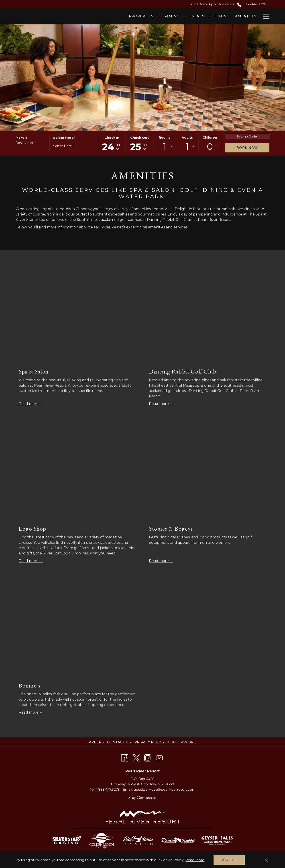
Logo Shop (33, 529)
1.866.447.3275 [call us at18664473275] (252, 4)
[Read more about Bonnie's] (77, 630)
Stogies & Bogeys (171, 529)
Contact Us (119, 742)
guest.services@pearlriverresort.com (165, 789)
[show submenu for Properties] (128, 16)
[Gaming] (141, 16)
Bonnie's (30, 685)
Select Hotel (64, 138)
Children (210, 137)
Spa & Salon (34, 371)
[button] (112, 143)
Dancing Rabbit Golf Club (183, 371)
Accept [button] (229, 860)
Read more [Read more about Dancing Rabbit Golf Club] (159, 404)
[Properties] (111, 16)
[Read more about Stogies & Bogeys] (208, 473)
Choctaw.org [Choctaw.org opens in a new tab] (183, 742)
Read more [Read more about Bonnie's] (29, 712)
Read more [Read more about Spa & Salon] (29, 404)
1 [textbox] (165, 146)
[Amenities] (216, 16)
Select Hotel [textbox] (63, 146)
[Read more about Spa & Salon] (77, 316)
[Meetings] (242, 16)
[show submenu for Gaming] (154, 16)
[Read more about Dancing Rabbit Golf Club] (208, 316)
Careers (95, 742)
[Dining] (192, 16)
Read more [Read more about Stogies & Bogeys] (159, 561)
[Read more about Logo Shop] (77, 473)
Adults (187, 137)
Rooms (165, 137)
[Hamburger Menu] (264, 16)
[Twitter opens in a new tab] (136, 757)
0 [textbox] (210, 146)
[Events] (167, 16)
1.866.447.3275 (108, 789)
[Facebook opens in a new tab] (125, 757)
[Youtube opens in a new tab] (159, 757)
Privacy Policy (149, 742)
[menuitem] (96, 742)
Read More (195, 860)
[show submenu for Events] (179, 16)
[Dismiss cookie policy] (266, 860)
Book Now (247, 148)
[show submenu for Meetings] (257, 16)
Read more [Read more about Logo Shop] (29, 561)
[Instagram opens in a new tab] (148, 757)
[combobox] (74, 147)
